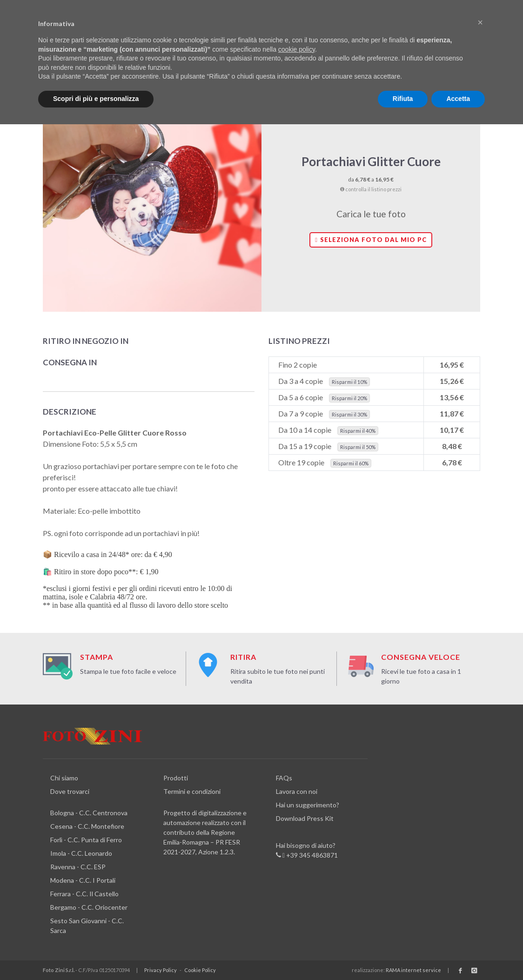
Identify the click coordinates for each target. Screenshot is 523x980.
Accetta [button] (458, 99)
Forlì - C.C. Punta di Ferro (86, 840)
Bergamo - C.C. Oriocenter (89, 907)
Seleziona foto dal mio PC (371, 240)
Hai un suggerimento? (308, 805)
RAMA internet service (413, 970)
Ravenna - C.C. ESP (78, 867)
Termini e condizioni (192, 791)
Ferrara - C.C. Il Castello (84, 894)
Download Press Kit (305, 818)
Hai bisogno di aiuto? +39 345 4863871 (307, 851)
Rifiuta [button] (403, 99)
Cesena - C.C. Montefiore (87, 826)
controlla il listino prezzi (371, 189)
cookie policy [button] (297, 49)
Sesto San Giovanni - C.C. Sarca (87, 926)
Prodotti (176, 778)
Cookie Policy (200, 970)
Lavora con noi (297, 791)
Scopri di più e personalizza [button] (96, 99)
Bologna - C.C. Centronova (89, 813)
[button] (480, 22)
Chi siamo (64, 778)
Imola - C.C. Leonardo (81, 853)
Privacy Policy (161, 970)
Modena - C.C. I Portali (83, 880)
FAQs (284, 778)
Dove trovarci (70, 791)
